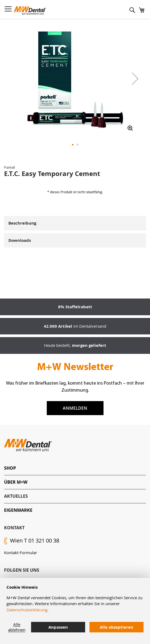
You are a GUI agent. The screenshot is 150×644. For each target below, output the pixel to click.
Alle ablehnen (17, 627)
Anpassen (58, 627)
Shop (10, 468)
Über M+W (16, 482)
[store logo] (30, 11)
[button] (135, 79)
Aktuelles (16, 496)
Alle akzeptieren (116, 627)
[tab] (75, 468)
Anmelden (75, 408)
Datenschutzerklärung (27, 610)
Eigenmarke (18, 510)
